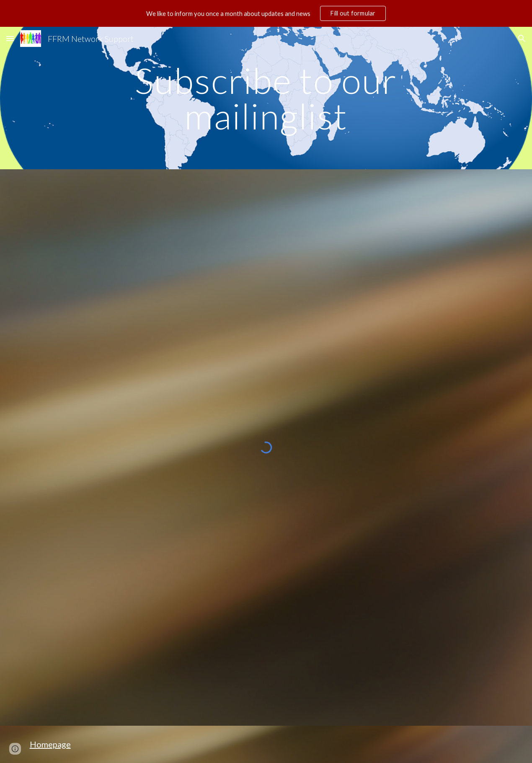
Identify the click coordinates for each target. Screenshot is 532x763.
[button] (10, 38)
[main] (266, 98)
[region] (266, 13)
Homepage (50, 744)
